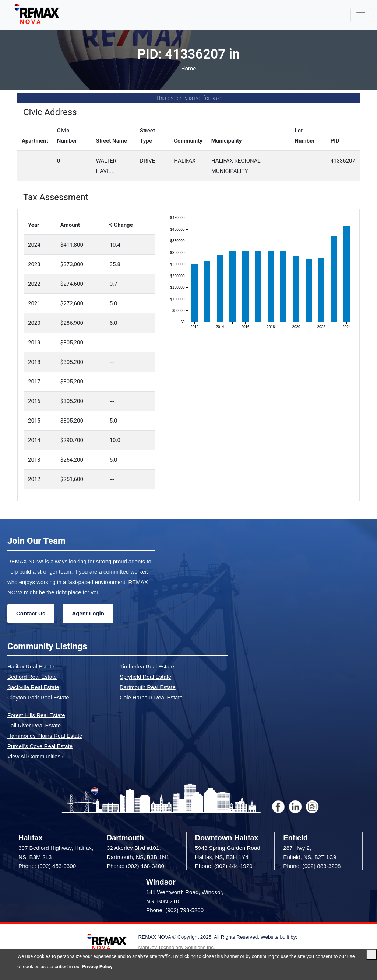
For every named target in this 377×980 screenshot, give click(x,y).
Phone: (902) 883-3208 (312, 866)
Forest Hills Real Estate (36, 715)
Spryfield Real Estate (145, 677)
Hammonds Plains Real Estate (45, 736)
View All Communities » (36, 756)
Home (188, 69)
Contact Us (31, 613)
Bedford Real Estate (32, 677)
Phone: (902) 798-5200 (175, 910)
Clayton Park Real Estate (38, 697)
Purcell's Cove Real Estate (40, 746)
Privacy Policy (97, 967)
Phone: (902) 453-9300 (47, 866)
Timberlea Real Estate (147, 666)
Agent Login (88, 613)
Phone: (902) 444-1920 (224, 866)
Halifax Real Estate (31, 666)
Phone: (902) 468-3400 (135, 866)
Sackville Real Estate (33, 687)
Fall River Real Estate (34, 725)
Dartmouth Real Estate (148, 687)
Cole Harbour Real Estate (151, 697)
